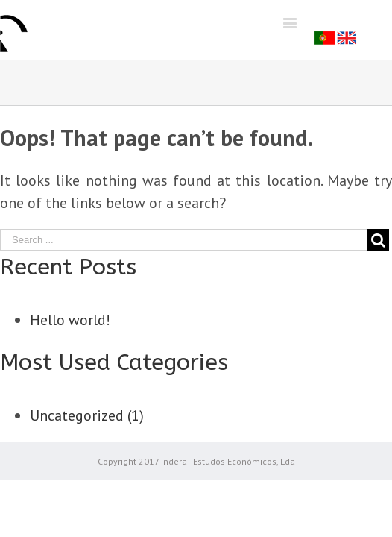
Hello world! (70, 320)
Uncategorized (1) (87, 415)
